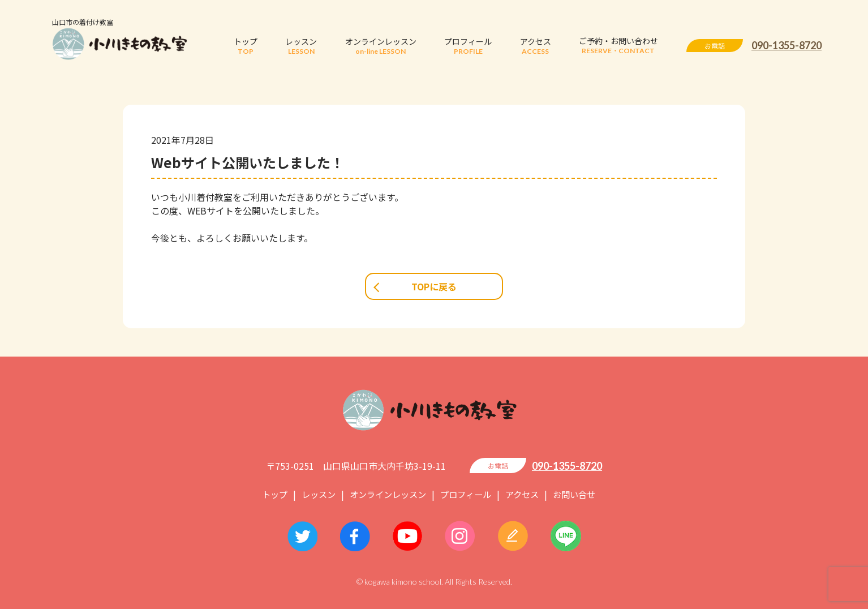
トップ (267, 494)
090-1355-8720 (787, 45)
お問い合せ (581, 494)
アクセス (527, 494)
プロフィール (467, 494)
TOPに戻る (434, 286)
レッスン (312, 494)
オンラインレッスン (385, 494)
